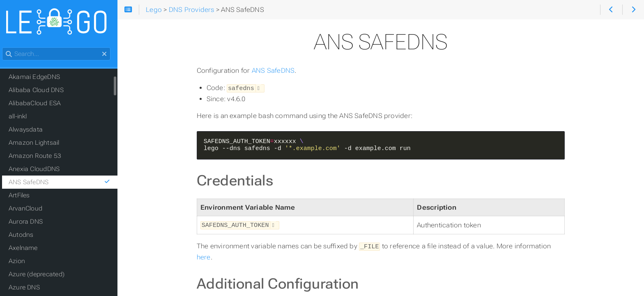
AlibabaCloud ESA (39, 104)
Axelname (28, 248)
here (207, 256)
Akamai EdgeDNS (39, 77)
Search (7, 48)
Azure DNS (29, 288)
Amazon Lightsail (39, 143)
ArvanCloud (30, 209)
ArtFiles (24, 196)
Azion (21, 261)
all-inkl (22, 117)
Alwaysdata (30, 130)
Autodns (26, 235)
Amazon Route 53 (39, 156)
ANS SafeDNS (276, 71)
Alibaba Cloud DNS (41, 90)
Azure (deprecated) (41, 275)
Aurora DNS (30, 222)
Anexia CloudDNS (39, 169)
